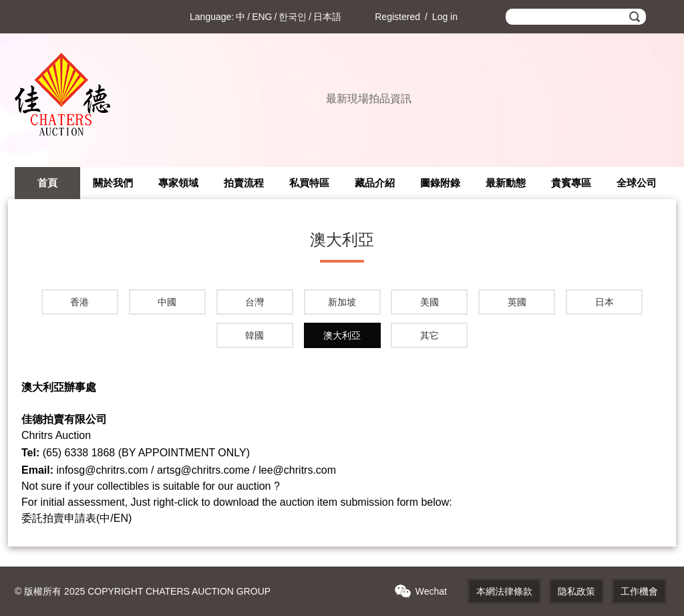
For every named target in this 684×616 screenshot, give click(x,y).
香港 (79, 302)
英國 (517, 302)
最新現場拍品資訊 (369, 99)
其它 (430, 335)
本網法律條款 (504, 591)
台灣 (254, 302)
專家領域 (178, 183)
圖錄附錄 (440, 183)
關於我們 (113, 183)
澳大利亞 (342, 335)
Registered (397, 17)
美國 (430, 302)
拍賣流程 (244, 183)
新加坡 (342, 302)
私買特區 (309, 183)
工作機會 (639, 591)
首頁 (47, 183)
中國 (167, 302)
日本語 (327, 17)
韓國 (254, 335)
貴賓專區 (571, 183)
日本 (605, 302)
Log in (445, 17)
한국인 (293, 17)
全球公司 (637, 183)
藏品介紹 (375, 183)
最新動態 (506, 183)
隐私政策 (576, 591)
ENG (262, 17)
